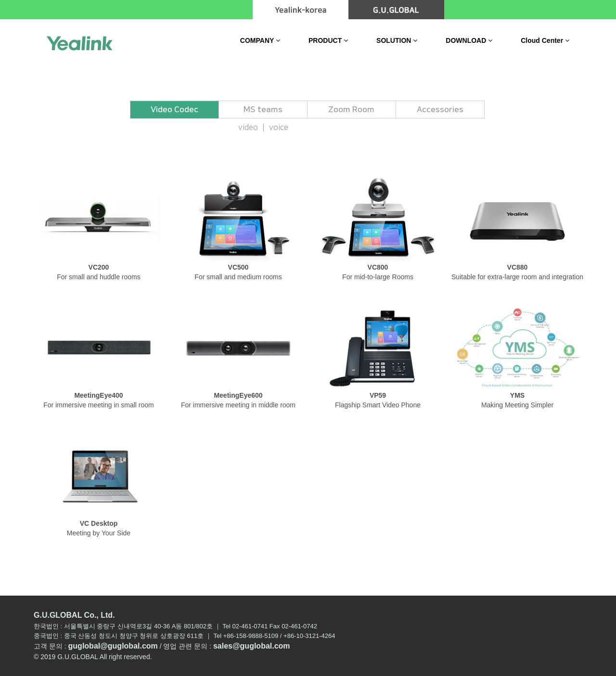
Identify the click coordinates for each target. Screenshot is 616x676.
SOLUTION (397, 40)
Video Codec (174, 110)
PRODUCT (328, 40)
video (248, 128)
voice (279, 128)
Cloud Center (545, 40)
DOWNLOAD (469, 40)
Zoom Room (351, 110)
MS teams (263, 110)
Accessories (440, 110)
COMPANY (260, 40)
